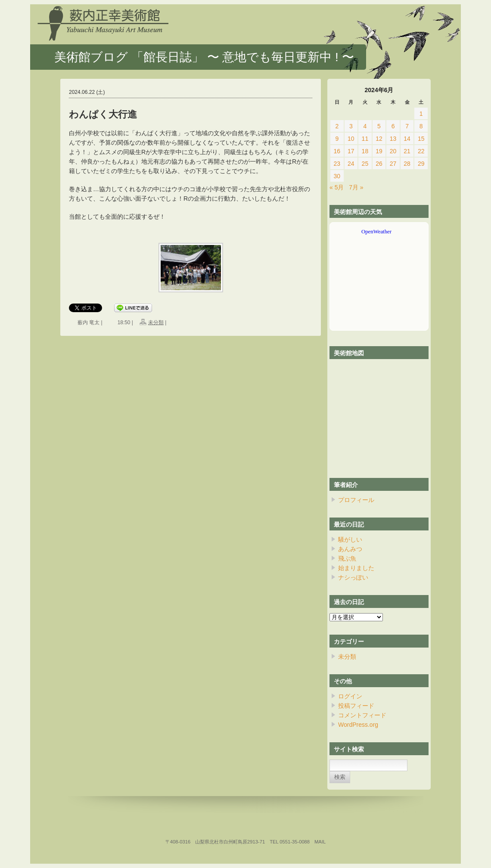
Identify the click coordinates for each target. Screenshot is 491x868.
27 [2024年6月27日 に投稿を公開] (393, 164)
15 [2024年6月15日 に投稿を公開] (421, 139)
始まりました (356, 568)
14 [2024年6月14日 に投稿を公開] (407, 139)
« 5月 (337, 187)
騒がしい (350, 539)
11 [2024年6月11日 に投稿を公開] (365, 139)
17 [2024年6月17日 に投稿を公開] (351, 151)
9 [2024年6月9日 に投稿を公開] (337, 139)
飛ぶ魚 (347, 558)
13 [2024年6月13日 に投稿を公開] (393, 139)
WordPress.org (358, 725)
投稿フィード (356, 706)
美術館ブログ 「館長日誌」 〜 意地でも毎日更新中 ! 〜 (204, 57)
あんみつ (350, 549)
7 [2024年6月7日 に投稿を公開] (407, 126)
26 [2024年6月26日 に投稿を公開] (379, 164)
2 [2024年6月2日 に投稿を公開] (337, 126)
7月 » (356, 187)
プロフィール (356, 500)
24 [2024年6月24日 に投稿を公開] (351, 164)
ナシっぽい (353, 577)
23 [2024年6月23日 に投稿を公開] (337, 164)
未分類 (156, 322)
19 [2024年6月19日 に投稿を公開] (379, 151)
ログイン (350, 696)
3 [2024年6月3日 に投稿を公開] (351, 126)
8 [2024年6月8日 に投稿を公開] (421, 126)
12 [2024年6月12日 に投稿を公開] (379, 139)
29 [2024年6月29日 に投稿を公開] (421, 164)
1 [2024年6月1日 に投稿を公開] (421, 114)
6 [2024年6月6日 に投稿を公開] (393, 126)
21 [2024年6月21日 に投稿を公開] (407, 151)
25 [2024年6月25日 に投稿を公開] (365, 164)
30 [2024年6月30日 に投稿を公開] (337, 176)
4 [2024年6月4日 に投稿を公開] (365, 126)
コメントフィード (362, 715)
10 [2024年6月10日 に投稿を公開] (351, 139)
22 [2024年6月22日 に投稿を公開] (421, 151)
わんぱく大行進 (103, 114)
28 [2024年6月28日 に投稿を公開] (407, 164)
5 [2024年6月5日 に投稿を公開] (379, 126)
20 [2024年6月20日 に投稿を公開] (393, 151)
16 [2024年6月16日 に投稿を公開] (337, 151)
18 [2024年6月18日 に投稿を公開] (365, 151)
